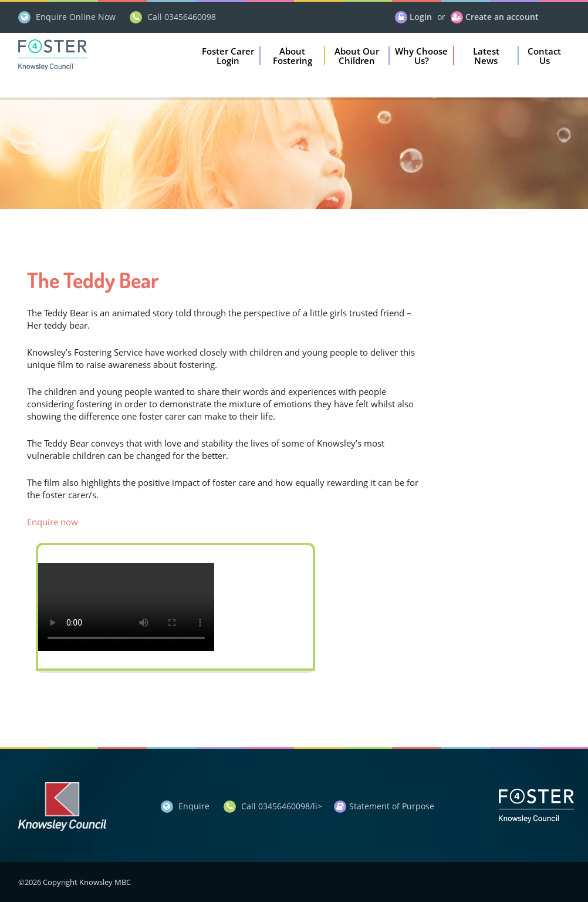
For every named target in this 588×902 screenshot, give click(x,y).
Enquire (194, 806)
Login (421, 17)
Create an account (502, 17)
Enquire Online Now (76, 17)
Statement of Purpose (392, 806)
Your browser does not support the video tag (126, 607)
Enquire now (53, 522)
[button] (228, 56)
